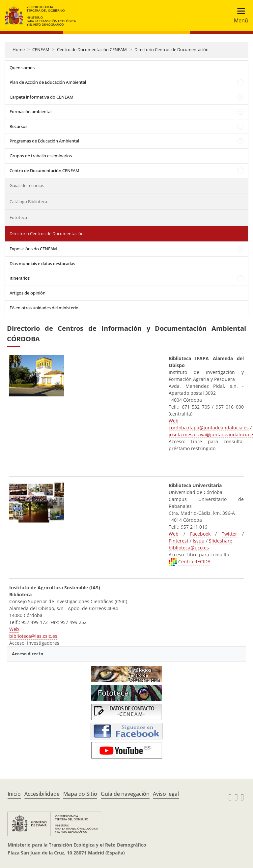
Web (174, 421)
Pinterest (179, 541)
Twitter (229, 534)
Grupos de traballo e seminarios (41, 156)
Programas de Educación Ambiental (44, 141)
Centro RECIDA (194, 561)
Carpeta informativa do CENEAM (42, 97)
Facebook (200, 534)
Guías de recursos (27, 185)
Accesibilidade (42, 794)
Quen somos (22, 68)
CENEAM (41, 49)
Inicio (14, 794)
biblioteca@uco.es (189, 548)
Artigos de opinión (28, 293)
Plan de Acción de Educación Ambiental (48, 82)
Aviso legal (166, 794)
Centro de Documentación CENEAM (92, 49)
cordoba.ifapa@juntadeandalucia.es (209, 428)
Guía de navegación (125, 794)
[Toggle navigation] (239, 16)
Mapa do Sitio (80, 794)
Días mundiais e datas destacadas (42, 263)
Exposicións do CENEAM (33, 249)
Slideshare (221, 541)
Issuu (199, 541)
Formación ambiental (30, 111)
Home (19, 49)
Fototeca (18, 217)
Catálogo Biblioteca (28, 201)
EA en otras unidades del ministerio (44, 308)
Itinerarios (20, 278)
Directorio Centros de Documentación (171, 49)
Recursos (18, 126)
